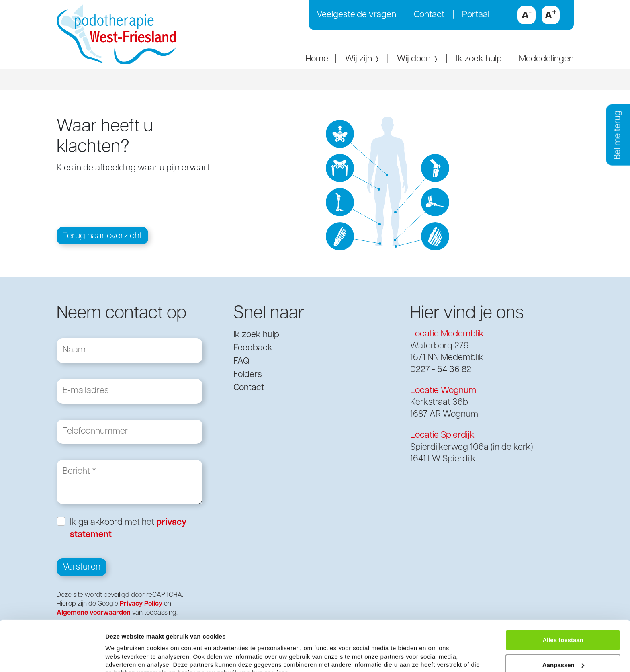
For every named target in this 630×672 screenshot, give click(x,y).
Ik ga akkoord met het (128, 529)
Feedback (253, 348)
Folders (248, 375)
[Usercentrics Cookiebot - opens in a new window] (52, 656)
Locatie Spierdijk (442, 435)
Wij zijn (363, 59)
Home (317, 59)
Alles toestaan (563, 602)
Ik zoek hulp (479, 59)
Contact (429, 15)
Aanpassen (563, 627)
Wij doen (418, 59)
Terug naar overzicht (102, 236)
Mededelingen (546, 59)
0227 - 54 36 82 (441, 370)
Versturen (82, 568)
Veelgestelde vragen (356, 15)
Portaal (476, 15)
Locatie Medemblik (447, 334)
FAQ (241, 362)
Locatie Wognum (443, 391)
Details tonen (124, 656)
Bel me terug (618, 135)
